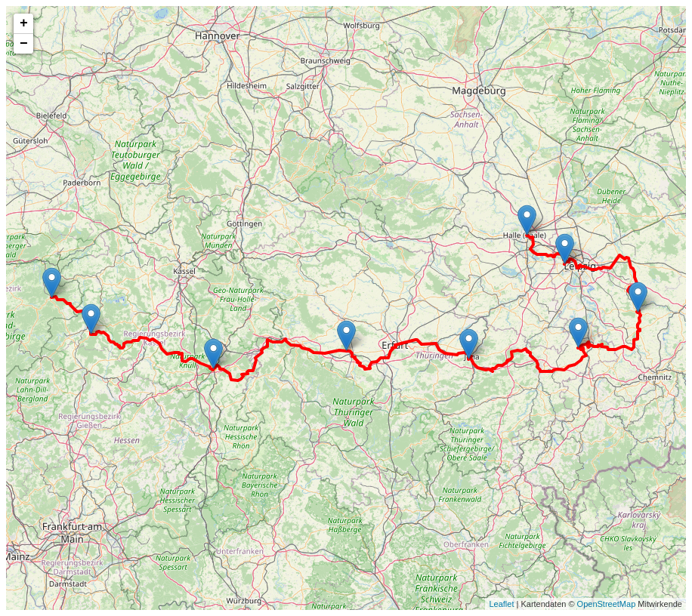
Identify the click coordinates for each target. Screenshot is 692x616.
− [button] (24, 44)
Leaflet (501, 604)
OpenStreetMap (607, 604)
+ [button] (24, 23)
